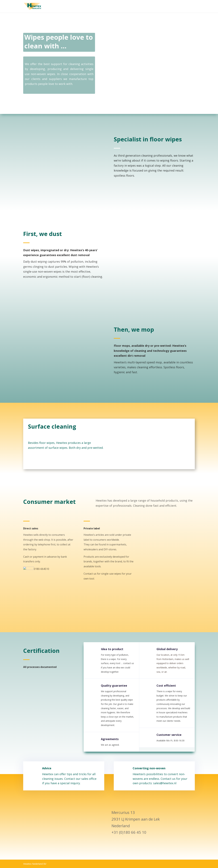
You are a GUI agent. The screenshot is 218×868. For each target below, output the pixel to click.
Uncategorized (187, 7)
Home (158, 7)
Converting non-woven (148, 778)
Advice (54, 778)
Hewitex (170, 7)
